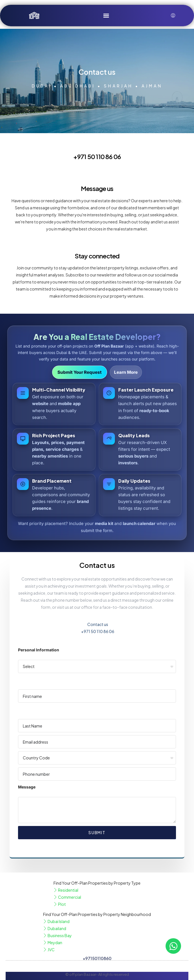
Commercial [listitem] (67, 897)
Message (27, 787)
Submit (97, 832)
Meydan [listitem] (53, 942)
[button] (106, 15)
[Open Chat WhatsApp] (173, 946)
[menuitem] (173, 16)
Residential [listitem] (66, 890)
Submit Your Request (80, 372)
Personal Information (39, 650)
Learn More (126, 372)
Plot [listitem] (60, 904)
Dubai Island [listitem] (56, 921)
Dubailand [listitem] (55, 928)
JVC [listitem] (49, 950)
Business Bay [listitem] (57, 935)
